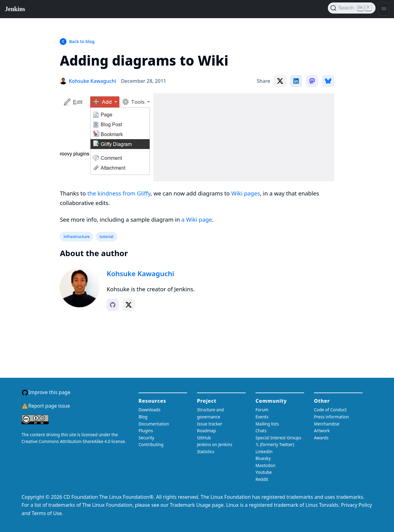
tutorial (106, 236)
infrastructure (76, 236)
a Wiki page (197, 219)
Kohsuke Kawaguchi (140, 274)
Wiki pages (245, 193)
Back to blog (82, 41)
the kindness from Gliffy (119, 193)
